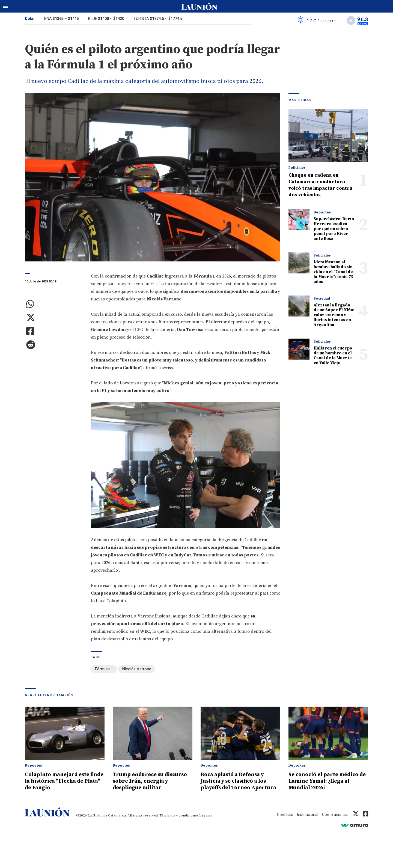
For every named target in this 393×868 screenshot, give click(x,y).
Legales (206, 822)
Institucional (306, 821)
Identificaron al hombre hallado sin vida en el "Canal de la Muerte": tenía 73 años (333, 273)
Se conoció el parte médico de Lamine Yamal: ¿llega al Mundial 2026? (326, 781)
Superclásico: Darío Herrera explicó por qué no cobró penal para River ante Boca (334, 230)
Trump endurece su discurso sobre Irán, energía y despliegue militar (142, 785)
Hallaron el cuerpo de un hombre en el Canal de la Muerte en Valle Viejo (333, 357)
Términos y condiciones (179, 822)
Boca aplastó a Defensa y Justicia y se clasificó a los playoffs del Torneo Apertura (237, 785)
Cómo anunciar (335, 821)
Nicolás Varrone (137, 670)
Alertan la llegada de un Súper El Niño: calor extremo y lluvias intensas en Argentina (334, 316)
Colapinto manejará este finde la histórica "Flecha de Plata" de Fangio (65, 781)
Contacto (283, 821)
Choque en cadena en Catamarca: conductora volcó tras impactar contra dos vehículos (320, 186)
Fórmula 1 (104, 670)
